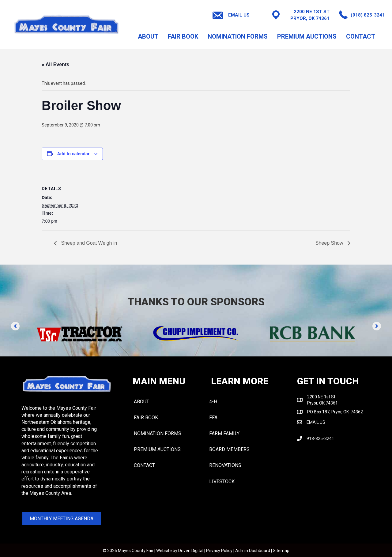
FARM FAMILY (224, 433)
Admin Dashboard (253, 551)
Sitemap (281, 551)
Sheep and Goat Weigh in (88, 243)
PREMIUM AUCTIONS (307, 36)
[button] (15, 326)
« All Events (55, 64)
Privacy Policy (219, 551)
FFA (213, 418)
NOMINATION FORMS (238, 36)
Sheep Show (330, 243)
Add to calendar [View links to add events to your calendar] (73, 154)
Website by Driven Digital (180, 551)
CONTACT (361, 36)
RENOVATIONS (225, 465)
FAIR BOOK (183, 36)
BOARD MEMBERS (229, 449)
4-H (213, 402)
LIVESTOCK (222, 482)
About (148, 36)
